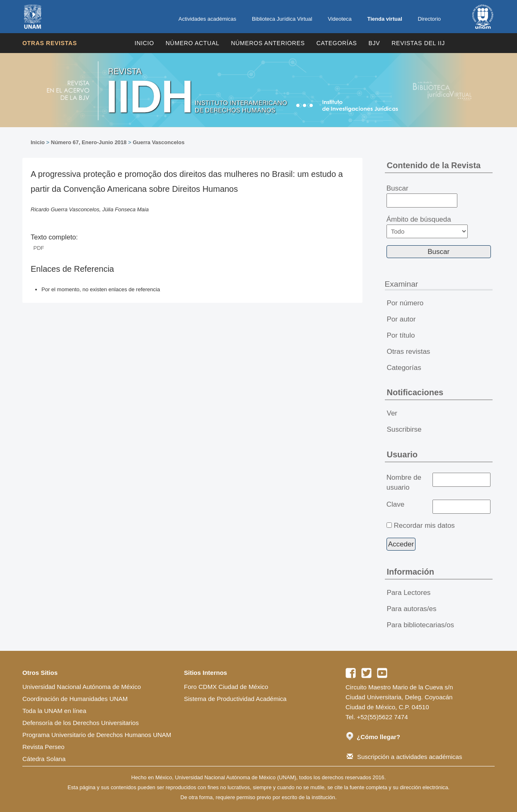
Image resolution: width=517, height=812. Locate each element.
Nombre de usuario (404, 482)
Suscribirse (404, 429)
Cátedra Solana (44, 759)
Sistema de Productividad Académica (235, 699)
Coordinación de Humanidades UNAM (75, 699)
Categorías (337, 43)
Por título (401, 335)
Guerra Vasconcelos (158, 142)
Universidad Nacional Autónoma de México (82, 687)
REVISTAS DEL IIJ (418, 43)
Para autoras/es (412, 609)
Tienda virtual (384, 19)
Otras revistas (50, 43)
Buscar (422, 196)
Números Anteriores (268, 43)
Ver (392, 413)
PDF (39, 248)
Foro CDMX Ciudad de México (226, 687)
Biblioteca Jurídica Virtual (282, 19)
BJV (374, 43)
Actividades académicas (207, 19)
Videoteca (340, 19)
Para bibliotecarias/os (421, 625)
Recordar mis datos (424, 526)
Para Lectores (409, 593)
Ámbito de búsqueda (427, 227)
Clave (395, 504)
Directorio (429, 19)
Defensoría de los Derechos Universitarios (81, 723)
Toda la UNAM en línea (54, 711)
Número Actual (193, 43)
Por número (405, 303)
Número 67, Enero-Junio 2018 (89, 142)
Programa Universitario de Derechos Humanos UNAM (97, 735)
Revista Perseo (43, 747)
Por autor (401, 319)
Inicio (144, 43)
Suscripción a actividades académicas (404, 757)
